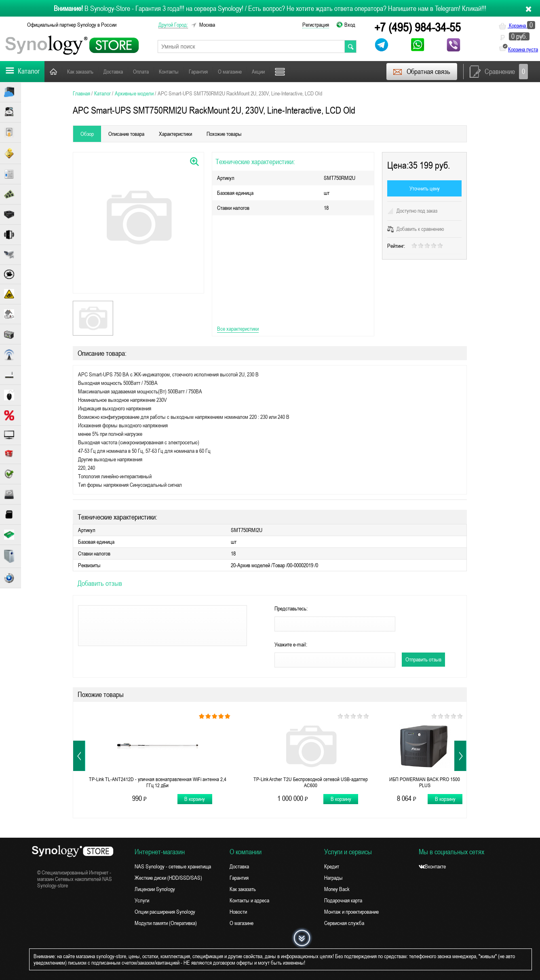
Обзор (87, 134)
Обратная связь (421, 72)
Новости (238, 912)
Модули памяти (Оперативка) (166, 923)
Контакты (169, 72)
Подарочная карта (343, 900)
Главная (53, 71)
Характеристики (175, 134)
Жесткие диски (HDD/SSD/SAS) (168, 878)
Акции (258, 72)
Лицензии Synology (155, 889)
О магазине (230, 72)
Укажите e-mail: (291, 644)
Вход (350, 25)
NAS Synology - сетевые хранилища (173, 866)
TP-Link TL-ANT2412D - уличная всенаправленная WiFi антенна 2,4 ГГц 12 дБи (158, 782)
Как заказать (80, 72)
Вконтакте (432, 866)
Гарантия (198, 72)
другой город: (173, 25)
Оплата (141, 72)
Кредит (332, 866)
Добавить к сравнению (416, 229)
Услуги (142, 900)
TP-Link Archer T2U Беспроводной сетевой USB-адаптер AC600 (311, 782)
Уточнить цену (425, 188)
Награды (333, 878)
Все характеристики (238, 329)
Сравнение (499, 72)
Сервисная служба (344, 923)
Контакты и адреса (249, 900)
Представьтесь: (291, 608)
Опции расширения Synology (165, 912)
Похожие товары (224, 134)
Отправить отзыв (423, 659)
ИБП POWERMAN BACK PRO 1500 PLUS (425, 782)
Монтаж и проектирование (351, 912)
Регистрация (316, 25)
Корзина (517, 25)
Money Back (337, 889)
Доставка (113, 72)
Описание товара (126, 134)
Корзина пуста (523, 49)
